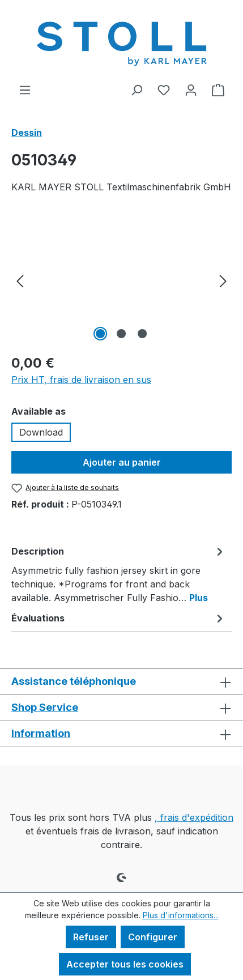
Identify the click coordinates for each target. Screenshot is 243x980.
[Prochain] (223, 280)
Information (41, 733)
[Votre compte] (191, 90)
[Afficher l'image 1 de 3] (100, 334)
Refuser (91, 937)
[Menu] (25, 90)
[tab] (119, 574)
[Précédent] (20, 280)
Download (41, 432)
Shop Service (45, 707)
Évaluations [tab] (119, 618)
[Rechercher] (137, 90)
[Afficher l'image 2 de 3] (121, 334)
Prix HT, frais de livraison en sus (81, 380)
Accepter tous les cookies (125, 964)
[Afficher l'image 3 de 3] (142, 334)
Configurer (153, 937)
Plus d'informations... (181, 915)
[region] (121, 280)
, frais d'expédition (194, 817)
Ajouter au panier (122, 462)
